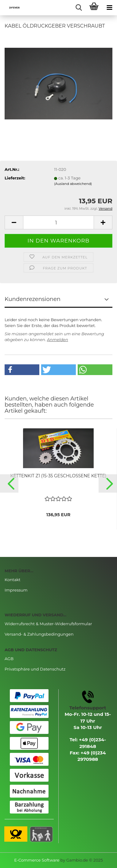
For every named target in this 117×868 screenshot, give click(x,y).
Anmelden (58, 340)
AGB (9, 659)
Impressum (16, 590)
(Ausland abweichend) (73, 184)
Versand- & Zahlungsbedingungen (39, 634)
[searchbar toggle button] (79, 8)
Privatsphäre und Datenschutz (35, 669)
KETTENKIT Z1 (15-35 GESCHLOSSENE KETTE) (58, 476)
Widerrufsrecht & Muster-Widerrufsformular (48, 624)
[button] (22, 370)
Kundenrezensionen (33, 299)
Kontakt (13, 580)
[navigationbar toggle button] (109, 8)
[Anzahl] (58, 222)
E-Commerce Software (37, 860)
